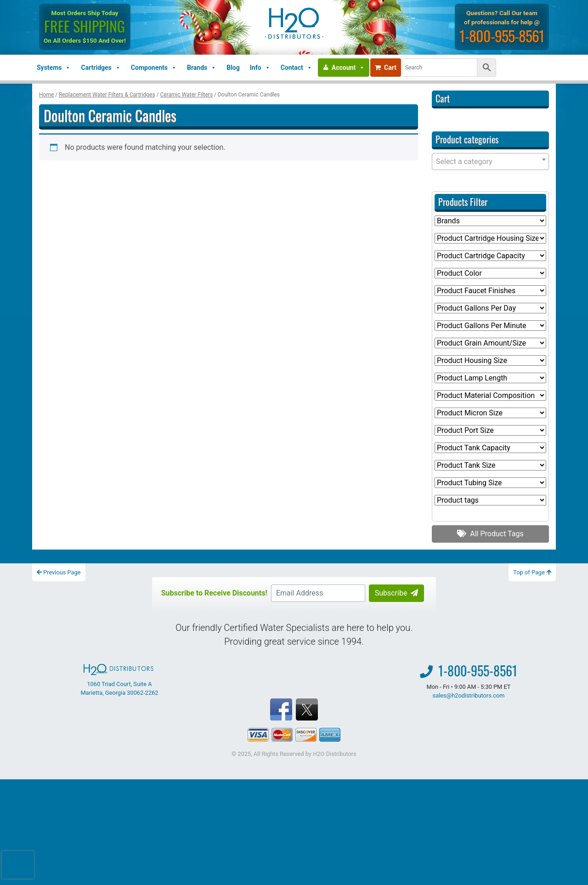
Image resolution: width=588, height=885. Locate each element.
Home (46, 95)
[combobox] (490, 162)
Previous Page (59, 572)
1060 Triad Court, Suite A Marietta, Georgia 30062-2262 (119, 680)
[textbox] (490, 162)
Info (260, 68)
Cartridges (101, 68)
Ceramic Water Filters (187, 95)
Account (348, 68)
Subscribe (397, 593)
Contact (297, 68)
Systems (54, 68)
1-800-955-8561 (502, 36)
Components (154, 68)
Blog (233, 68)
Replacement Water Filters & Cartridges (107, 95)
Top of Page (532, 572)
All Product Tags (490, 534)
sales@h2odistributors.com (469, 695)
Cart (386, 68)
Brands (202, 68)
